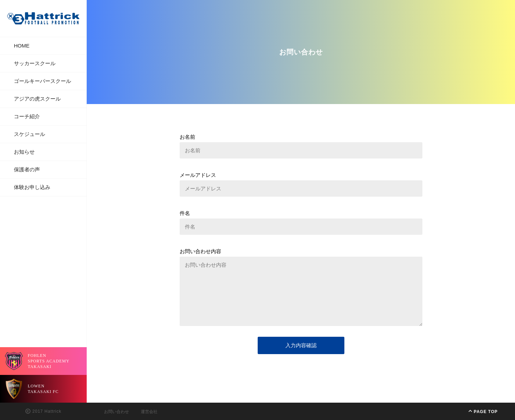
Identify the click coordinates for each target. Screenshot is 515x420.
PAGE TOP (482, 411)
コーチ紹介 (27, 116)
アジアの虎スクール (37, 99)
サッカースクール (35, 63)
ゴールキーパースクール (42, 81)
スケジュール (29, 134)
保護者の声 (27, 169)
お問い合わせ (117, 412)
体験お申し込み (32, 187)
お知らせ (24, 152)
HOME (22, 46)
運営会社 (149, 412)
